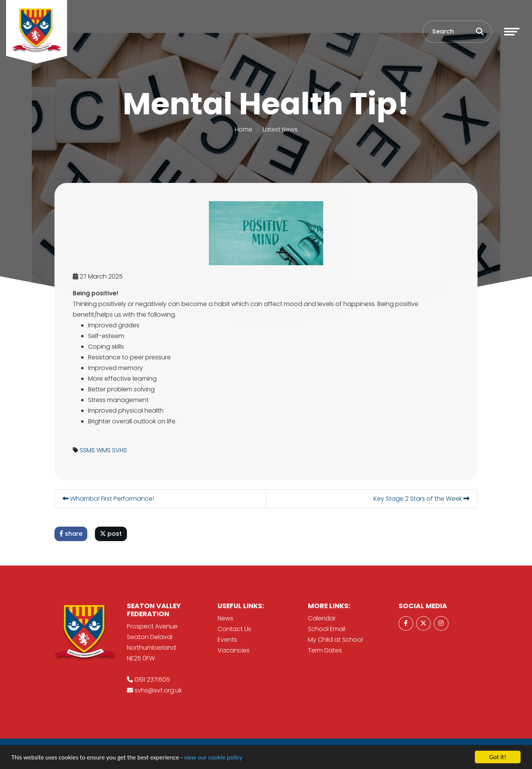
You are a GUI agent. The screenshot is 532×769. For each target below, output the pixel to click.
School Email (327, 629)
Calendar (322, 618)
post (112, 534)
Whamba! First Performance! (109, 499)
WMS (104, 450)
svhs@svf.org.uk (158, 690)
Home (244, 129)
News (225, 618)
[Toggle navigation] (512, 32)
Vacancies (234, 650)
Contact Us (234, 629)
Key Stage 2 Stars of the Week (422, 499)
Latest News (280, 129)
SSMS (88, 450)
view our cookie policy (213, 757)
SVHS (120, 450)
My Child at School (335, 640)
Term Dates (325, 650)
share (72, 534)
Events (227, 640)
